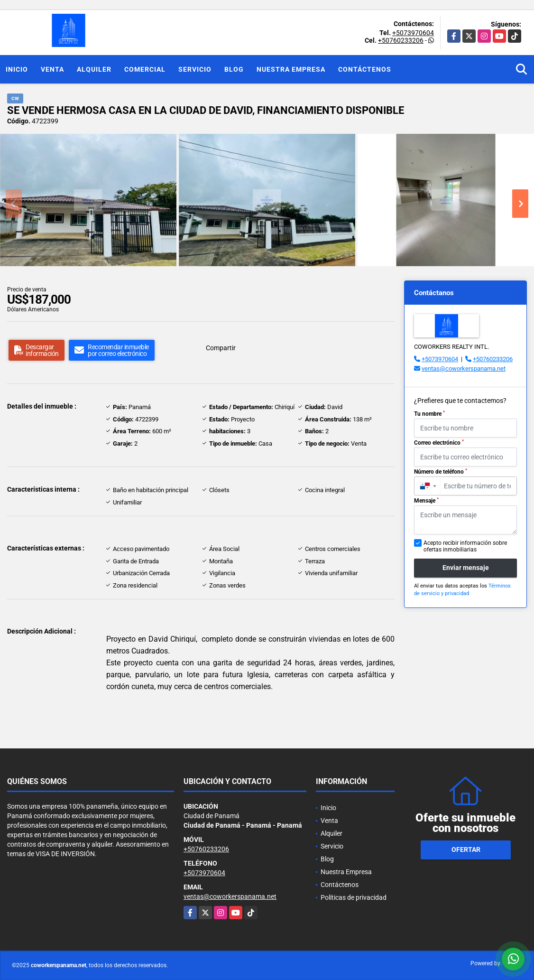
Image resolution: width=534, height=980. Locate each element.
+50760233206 (401, 40)
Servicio (195, 69)
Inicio (17, 69)
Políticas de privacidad (354, 897)
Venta (52, 69)
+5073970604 (413, 33)
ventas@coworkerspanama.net (464, 369)
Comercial (145, 69)
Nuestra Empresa (291, 69)
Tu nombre (429, 414)
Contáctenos (365, 69)
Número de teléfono (441, 472)
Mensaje (426, 501)
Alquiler (94, 69)
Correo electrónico (439, 443)
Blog (234, 69)
